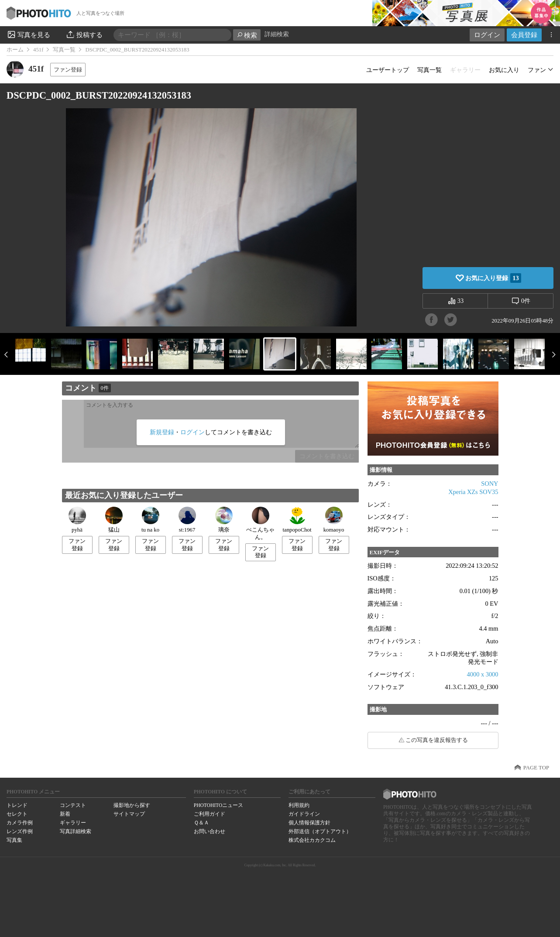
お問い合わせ (210, 831)
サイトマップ (129, 814)
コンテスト (73, 805)
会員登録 (524, 35)
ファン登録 (68, 70)
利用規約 (299, 805)
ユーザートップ (388, 70)
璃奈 (224, 520)
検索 (247, 35)
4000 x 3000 (483, 674)
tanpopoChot (297, 520)
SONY (490, 484)
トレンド (17, 805)
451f (38, 50)
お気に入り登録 (493, 278)
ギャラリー (73, 823)
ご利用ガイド (210, 814)
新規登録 (162, 432)
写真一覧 (64, 50)
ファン (537, 70)
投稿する (84, 34)
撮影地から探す (132, 805)
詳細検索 (277, 34)
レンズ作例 (20, 831)
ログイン (487, 35)
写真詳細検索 (76, 831)
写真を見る (28, 34)
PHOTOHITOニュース (218, 805)
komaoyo (334, 520)
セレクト (17, 814)
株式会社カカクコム (312, 840)
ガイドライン (304, 814)
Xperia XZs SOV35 (473, 492)
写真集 (14, 840)
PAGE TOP (536, 768)
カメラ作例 (20, 823)
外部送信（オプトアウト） (320, 831)
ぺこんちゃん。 (260, 523)
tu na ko (150, 520)
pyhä (77, 520)
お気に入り (504, 70)
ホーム (15, 50)
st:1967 (187, 520)
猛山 (114, 520)
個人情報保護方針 (309, 823)
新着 (65, 814)
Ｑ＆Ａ (201, 823)
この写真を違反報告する (437, 740)
